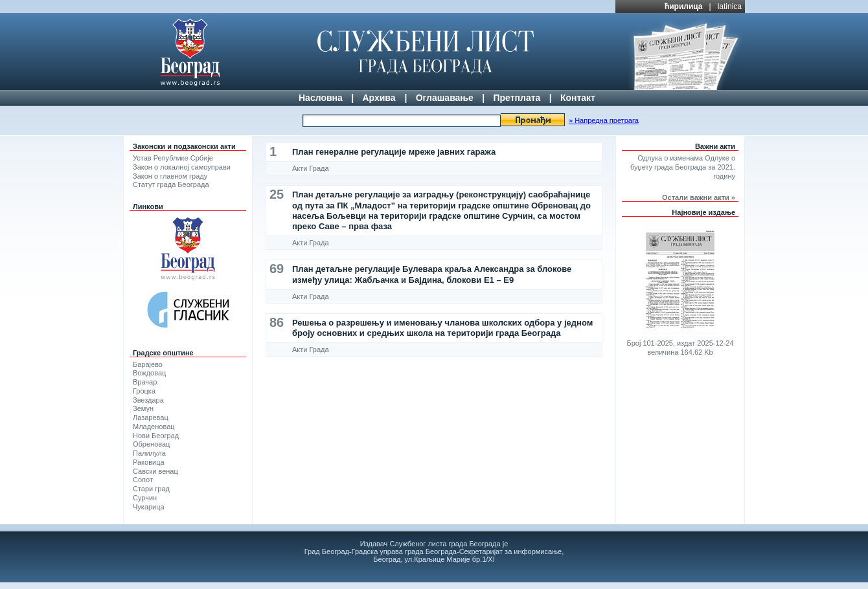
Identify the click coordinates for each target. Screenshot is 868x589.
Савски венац (155, 471)
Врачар (145, 382)
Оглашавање (445, 98)
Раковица (149, 462)
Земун (143, 408)
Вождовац (149, 373)
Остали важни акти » (699, 197)
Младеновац (154, 427)
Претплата (517, 98)
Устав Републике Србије (173, 158)
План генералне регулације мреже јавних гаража (394, 152)
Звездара (148, 400)
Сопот (143, 480)
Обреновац (151, 444)
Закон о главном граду (170, 176)
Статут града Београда (171, 184)
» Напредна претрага (604, 120)
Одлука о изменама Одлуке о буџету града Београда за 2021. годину (683, 167)
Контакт (578, 98)
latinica (730, 6)
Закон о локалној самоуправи (182, 167)
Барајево (148, 364)
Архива (379, 98)
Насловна (321, 98)
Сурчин (145, 498)
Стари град (151, 489)
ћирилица (684, 6)
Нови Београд (156, 436)
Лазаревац (151, 417)
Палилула (149, 453)
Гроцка (144, 391)
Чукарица (149, 507)
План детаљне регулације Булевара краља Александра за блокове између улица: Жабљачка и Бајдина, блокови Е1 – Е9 (432, 274)
